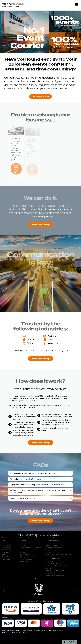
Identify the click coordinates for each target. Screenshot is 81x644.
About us (5, 543)
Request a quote (7, 552)
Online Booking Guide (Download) (56, 543)
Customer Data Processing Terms (56, 575)
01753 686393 (29, 535)
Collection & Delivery (52, 545)
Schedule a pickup (7, 550)
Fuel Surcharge (6, 545)
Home (4, 541)
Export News (50, 561)
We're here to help (40, 96)
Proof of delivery (51, 550)
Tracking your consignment (54, 548)
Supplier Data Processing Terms (55, 573)
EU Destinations (24, 543)
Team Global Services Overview (55, 570)
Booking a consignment (53, 541)
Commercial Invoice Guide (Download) (31, 548)
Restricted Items (25, 552)
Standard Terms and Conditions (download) (58, 555)
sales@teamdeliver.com (53, 535)
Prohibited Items (25, 555)
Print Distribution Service (53, 563)
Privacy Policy (6, 559)
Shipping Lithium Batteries (27, 557)
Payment (49, 552)
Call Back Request (7, 557)
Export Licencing (25, 561)
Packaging (23, 541)
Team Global (14, 5)
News (4, 555)
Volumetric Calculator (26, 559)
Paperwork (23, 545)
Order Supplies (6, 548)
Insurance (23, 550)
